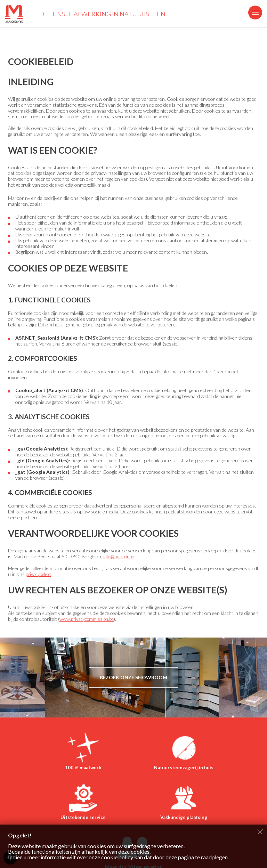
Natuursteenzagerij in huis (133, 771)
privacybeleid (39, 574)
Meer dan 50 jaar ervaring (175, 828)
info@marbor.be (120, 556)
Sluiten (260, 832)
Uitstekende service (217, 771)
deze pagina (180, 857)
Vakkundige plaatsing (92, 828)
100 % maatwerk (50, 771)
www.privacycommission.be (88, 619)
